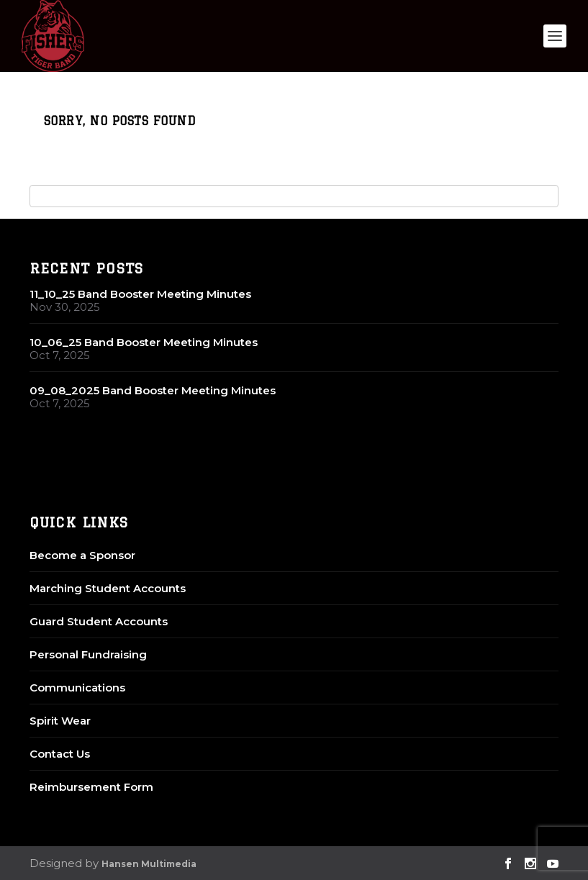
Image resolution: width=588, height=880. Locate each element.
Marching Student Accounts (108, 588)
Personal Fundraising (88, 654)
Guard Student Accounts (99, 621)
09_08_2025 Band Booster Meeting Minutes (153, 390)
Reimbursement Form (91, 787)
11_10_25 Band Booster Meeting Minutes (140, 294)
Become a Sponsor (82, 555)
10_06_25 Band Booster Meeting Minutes (144, 342)
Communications (77, 688)
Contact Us (60, 754)
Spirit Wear (60, 721)
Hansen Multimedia (149, 864)
